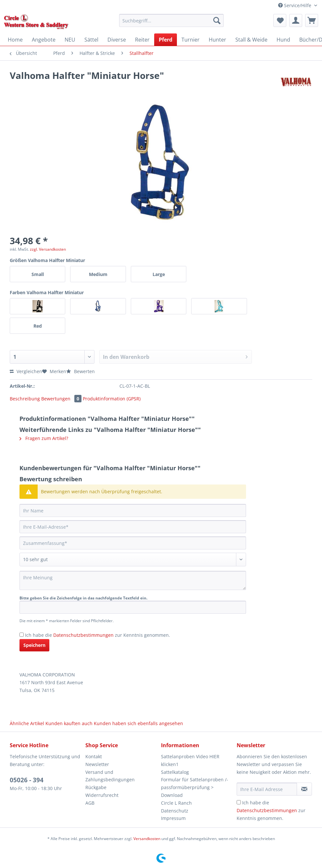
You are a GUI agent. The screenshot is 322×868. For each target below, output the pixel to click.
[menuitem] (171, 24)
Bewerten (80, 371)
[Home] (15, 40)
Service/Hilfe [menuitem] (295, 5)
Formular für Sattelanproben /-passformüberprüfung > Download (195, 787)
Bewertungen (62, 399)
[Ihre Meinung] (133, 580)
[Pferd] (166, 40)
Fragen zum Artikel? (44, 438)
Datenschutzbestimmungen (83, 635)
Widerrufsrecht (102, 795)
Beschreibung (25, 399)
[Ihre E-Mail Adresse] (267, 789)
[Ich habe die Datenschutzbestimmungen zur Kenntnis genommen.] (22, 635)
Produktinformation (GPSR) (112, 399)
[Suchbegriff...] (171, 20)
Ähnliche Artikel (27, 723)
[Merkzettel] (280, 20)
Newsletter (97, 764)
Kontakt (94, 756)
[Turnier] (191, 40)
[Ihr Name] (133, 510)
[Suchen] (217, 20)
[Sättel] (91, 40)
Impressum (173, 818)
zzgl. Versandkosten (48, 249)
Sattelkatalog (175, 772)
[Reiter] (142, 40)
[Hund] (283, 40)
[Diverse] (117, 40)
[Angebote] (44, 40)
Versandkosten (147, 839)
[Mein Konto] (296, 20)
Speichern (34, 645)
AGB (90, 803)
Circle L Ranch (176, 803)
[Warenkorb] (312, 20)
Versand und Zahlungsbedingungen (110, 776)
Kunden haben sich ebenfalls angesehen (138, 723)
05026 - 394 (27, 780)
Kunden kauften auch (69, 723)
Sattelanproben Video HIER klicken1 (190, 760)
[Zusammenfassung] (133, 543)
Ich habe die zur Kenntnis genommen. (98, 635)
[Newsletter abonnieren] (304, 789)
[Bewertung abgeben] (133, 560)
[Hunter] (217, 40)
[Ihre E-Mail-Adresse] (133, 527)
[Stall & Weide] (251, 40)
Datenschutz (175, 811)
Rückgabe (96, 787)
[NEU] (70, 40)
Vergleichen (26, 371)
